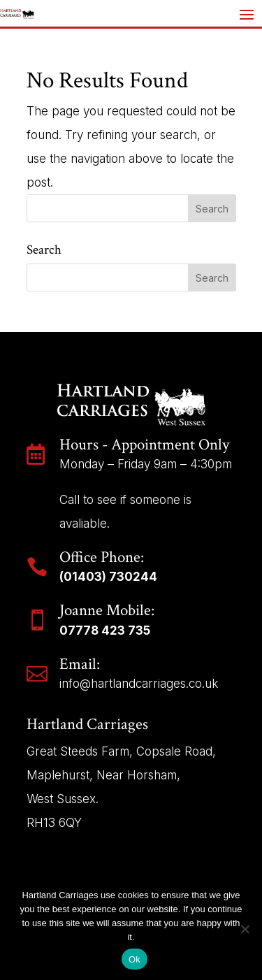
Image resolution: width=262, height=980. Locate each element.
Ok (134, 959)
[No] (245, 929)
